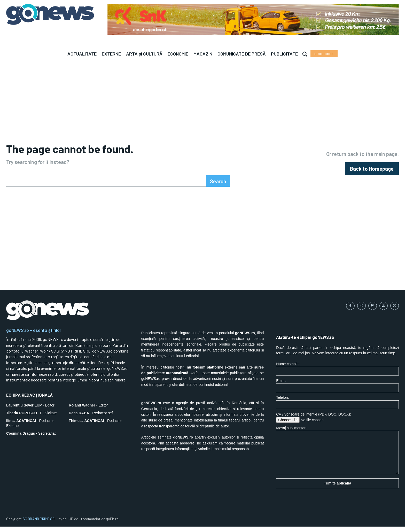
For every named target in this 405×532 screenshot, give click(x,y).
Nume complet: (337, 374)
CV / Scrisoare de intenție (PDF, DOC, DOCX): (337, 423)
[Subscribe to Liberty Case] (324, 54)
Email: (337, 391)
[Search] (218, 186)
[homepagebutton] (372, 172)
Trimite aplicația (338, 489)
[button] (305, 54)
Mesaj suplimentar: (337, 456)
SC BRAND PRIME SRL (40, 524)
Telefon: (337, 408)
